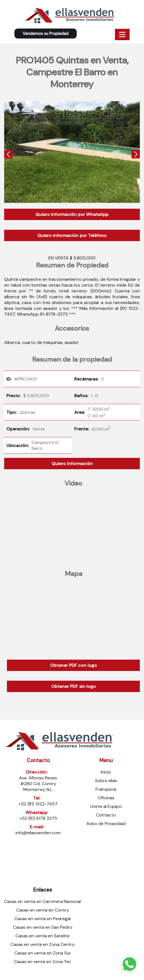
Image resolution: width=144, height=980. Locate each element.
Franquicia (106, 789)
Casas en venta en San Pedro (43, 927)
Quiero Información (72, 464)
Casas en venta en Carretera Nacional (43, 901)
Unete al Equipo (106, 806)
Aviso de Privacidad (106, 824)
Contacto (106, 815)
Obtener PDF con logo (74, 665)
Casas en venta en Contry (43, 910)
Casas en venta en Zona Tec (43, 962)
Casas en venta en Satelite (43, 936)
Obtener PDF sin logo (74, 686)
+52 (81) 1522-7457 (38, 804)
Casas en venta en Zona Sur (43, 953)
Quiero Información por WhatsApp (72, 214)
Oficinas (106, 798)
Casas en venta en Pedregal (43, 919)
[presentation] (8, 155)
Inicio (106, 772)
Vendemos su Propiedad (46, 34)
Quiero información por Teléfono (72, 235)
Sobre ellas (106, 781)
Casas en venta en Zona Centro (43, 944)
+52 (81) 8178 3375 (38, 818)
